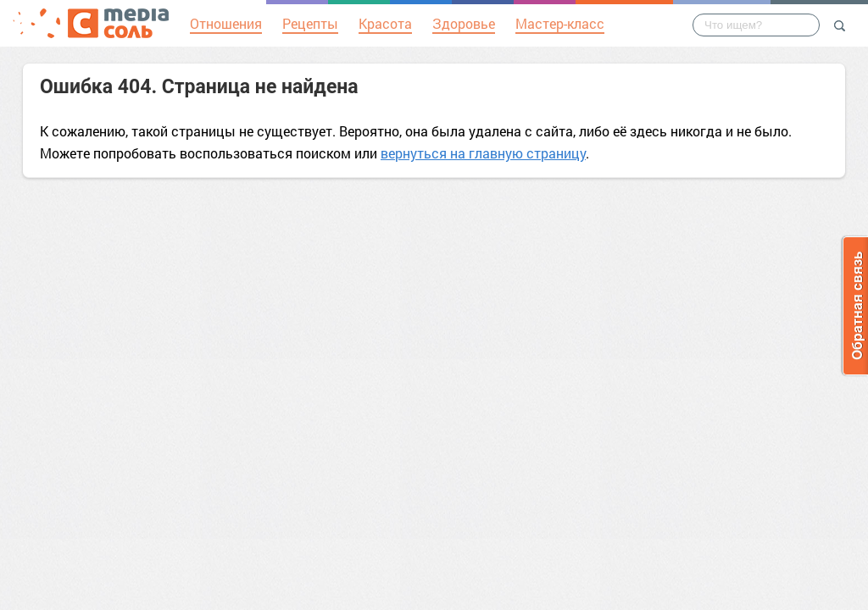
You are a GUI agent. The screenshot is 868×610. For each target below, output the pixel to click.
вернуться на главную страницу (483, 153)
